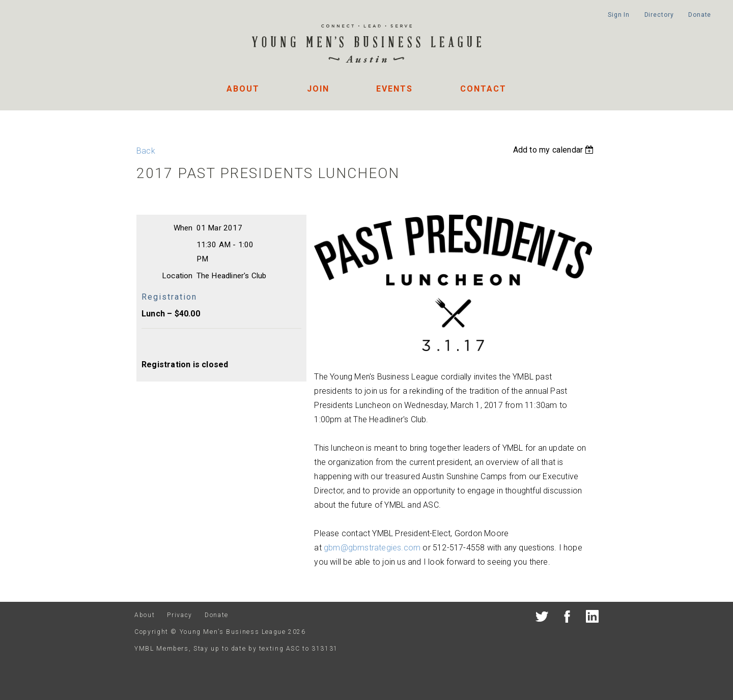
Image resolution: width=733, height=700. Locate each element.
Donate (700, 15)
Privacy (179, 615)
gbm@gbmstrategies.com (372, 548)
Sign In (619, 15)
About (243, 89)
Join (318, 89)
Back (146, 151)
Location (177, 276)
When (183, 228)
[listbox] (555, 150)
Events (394, 89)
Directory (659, 15)
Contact (483, 89)
